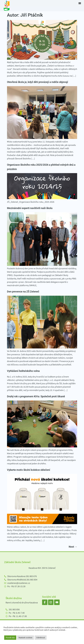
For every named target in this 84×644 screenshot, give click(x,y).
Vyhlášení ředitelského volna (23, 371)
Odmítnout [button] (41, 638)
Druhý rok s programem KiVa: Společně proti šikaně (36, 396)
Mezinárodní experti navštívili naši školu (30, 208)
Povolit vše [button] (10, 638)
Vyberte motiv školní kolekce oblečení (29, 470)
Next (73, 547)
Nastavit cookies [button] (25, 638)
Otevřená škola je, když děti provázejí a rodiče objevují (38, 82)
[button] (80, 3)
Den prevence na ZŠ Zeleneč (23, 292)
